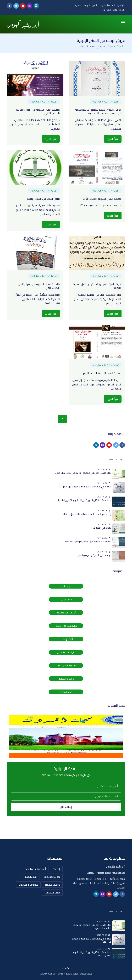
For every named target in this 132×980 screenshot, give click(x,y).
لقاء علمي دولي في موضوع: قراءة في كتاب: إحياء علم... (83, 473)
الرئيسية (120, 5)
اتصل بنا (107, 10)
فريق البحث (118, 10)
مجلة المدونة (66, 692)
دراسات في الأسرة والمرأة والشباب (94, 555)
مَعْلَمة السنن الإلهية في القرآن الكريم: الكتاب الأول (38, 286)
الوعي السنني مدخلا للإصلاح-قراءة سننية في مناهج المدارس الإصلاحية (98, 111)
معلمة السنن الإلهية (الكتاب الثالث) (102, 199)
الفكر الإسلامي (66, 639)
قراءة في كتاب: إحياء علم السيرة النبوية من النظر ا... (86, 487)
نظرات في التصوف (102, 528)
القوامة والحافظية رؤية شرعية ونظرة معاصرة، (88, 542)
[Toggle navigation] (123, 21)
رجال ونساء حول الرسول (66, 626)
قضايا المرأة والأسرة (66, 665)
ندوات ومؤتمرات (52, 877)
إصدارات (78, 5)
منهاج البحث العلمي (66, 652)
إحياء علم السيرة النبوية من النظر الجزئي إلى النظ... (87, 514)
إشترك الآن (66, 807)
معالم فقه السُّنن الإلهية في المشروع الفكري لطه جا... (84, 500)
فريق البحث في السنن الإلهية (106, 101)
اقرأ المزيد (113, 139)
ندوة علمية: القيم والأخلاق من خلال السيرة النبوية (97, 286)
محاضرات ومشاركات (28, 885)
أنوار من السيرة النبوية (35, 869)
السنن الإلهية (66, 599)
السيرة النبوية (91, 5)
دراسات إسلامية (66, 679)
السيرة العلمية (108, 5)
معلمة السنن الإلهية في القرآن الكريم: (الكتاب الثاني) (38, 111)
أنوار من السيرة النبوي (66, 613)
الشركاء (66, 968)
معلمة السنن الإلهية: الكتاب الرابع (102, 373)
